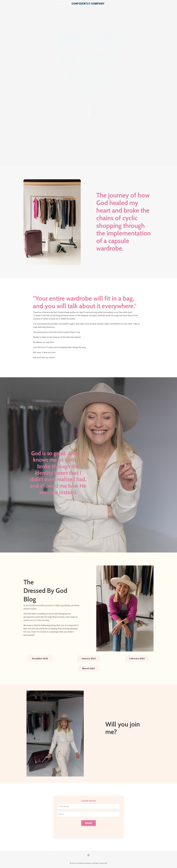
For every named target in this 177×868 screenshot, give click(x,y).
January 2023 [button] (89, 659)
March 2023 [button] (89, 669)
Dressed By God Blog (62, 4)
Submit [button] (89, 823)
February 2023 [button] (137, 659)
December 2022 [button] (40, 659)
